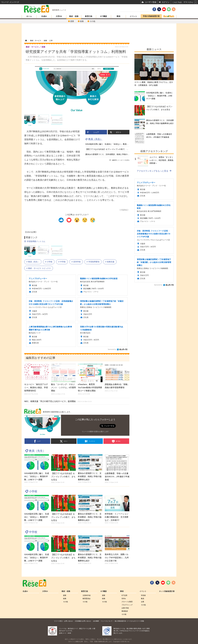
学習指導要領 (94, 262)
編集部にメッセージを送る (121, 160)
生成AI (44, 16)
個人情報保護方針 (121, 621)
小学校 (50, 262)
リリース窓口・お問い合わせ (63, 621)
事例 (118, 16)
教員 (143, 599)
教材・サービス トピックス (39, 268)
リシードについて (107, 621)
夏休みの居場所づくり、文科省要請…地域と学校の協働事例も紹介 (113, 154)
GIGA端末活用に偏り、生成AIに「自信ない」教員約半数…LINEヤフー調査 (116, 144)
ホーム (29, 16)
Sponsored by (112, 349)
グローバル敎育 (127, 602)
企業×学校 (125, 608)
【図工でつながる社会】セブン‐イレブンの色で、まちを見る (110, 149)
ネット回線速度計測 (167, 591)
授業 (72, 21)
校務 (82, 21)
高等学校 (77, 262)
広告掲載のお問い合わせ (83, 621)
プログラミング (127, 605)
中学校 (63, 262)
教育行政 (89, 16)
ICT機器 (104, 16)
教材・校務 (74, 16)
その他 (92, 21)
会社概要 (96, 621)
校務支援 (111, 262)
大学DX (59, 16)
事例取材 (125, 611)
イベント (133, 16)
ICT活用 (124, 595)
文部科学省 (87, 595)
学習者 (143, 595)
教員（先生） (95, 139)
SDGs (124, 599)
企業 (143, 602)
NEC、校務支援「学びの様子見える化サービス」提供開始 (58, 401)
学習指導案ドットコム (36, 241)
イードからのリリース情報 (135, 621)
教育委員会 (87, 599)
